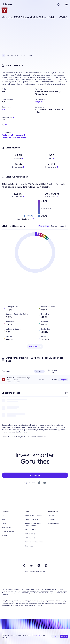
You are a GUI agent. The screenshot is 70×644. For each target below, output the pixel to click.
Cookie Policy (37, 635)
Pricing (4, 515)
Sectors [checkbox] (54, 226)
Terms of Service (31, 519)
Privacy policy (30, 534)
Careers (51, 515)
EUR (4, 109)
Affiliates (51, 519)
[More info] (66, 393)
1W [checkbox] (8, 56)
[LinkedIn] (39, 565)
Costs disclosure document (14, 138)
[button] (18, 89)
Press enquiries (54, 523)
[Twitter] (31, 565)
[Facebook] (24, 565)
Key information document (13, 135)
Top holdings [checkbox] (44, 226)
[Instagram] (46, 565)
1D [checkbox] (4, 56)
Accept (64, 636)
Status (5, 536)
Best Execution (31, 530)
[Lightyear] (7, 4)
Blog (4, 519)
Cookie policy (30, 538)
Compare (63, 380)
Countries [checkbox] (63, 226)
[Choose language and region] (59, 4)
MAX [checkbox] (30, 56)
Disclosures (29, 546)
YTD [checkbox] (17, 56)
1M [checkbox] (12, 56)
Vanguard (39, 102)
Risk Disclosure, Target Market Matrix (33, 525)
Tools (4, 523)
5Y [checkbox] (25, 56)
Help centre (6, 528)
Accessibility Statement (34, 542)
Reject (55, 636)
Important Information (34, 515)
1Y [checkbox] (22, 56)
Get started (35, 475)
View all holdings (35, 347)
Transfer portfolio (9, 532)
